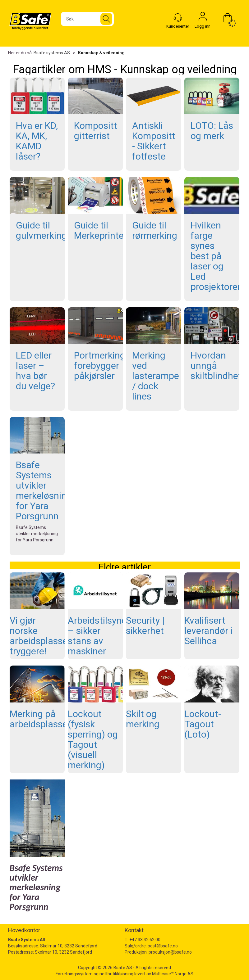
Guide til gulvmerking (41, 230)
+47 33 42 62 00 (145, 940)
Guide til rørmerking (155, 230)
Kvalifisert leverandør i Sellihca (208, 631)
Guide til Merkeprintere (103, 230)
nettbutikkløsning (116, 974)
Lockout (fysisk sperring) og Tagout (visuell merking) (93, 739)
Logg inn (203, 18)
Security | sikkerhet (145, 625)
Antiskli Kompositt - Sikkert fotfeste (154, 141)
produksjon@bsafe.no (170, 952)
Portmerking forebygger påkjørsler (100, 366)
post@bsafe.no (163, 946)
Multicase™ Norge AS (173, 974)
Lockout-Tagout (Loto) (203, 724)
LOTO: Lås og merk (212, 131)
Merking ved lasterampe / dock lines (156, 376)
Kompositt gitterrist (96, 131)
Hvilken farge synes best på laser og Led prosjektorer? (218, 256)
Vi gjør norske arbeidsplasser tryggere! (40, 636)
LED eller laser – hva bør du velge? (35, 371)
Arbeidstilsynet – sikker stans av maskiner (99, 636)
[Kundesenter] (178, 18)
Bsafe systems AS (52, 53)
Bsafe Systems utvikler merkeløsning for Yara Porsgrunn (44, 490)
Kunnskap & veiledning (101, 53)
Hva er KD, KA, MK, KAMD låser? (37, 141)
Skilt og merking (143, 719)
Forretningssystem (74, 974)
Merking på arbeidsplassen (41, 719)
